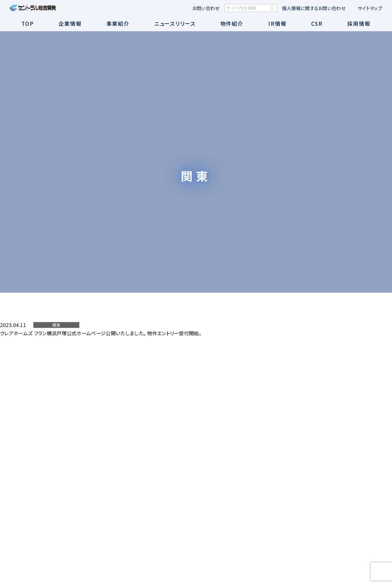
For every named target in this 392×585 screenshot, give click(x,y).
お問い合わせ (206, 8)
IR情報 (277, 23)
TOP (28, 23)
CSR (317, 23)
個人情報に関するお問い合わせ (314, 8)
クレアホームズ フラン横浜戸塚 (33, 333)
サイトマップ (370, 8)
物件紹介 (232, 23)
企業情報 (70, 23)
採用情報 (359, 23)
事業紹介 (118, 23)
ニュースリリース (175, 23)
